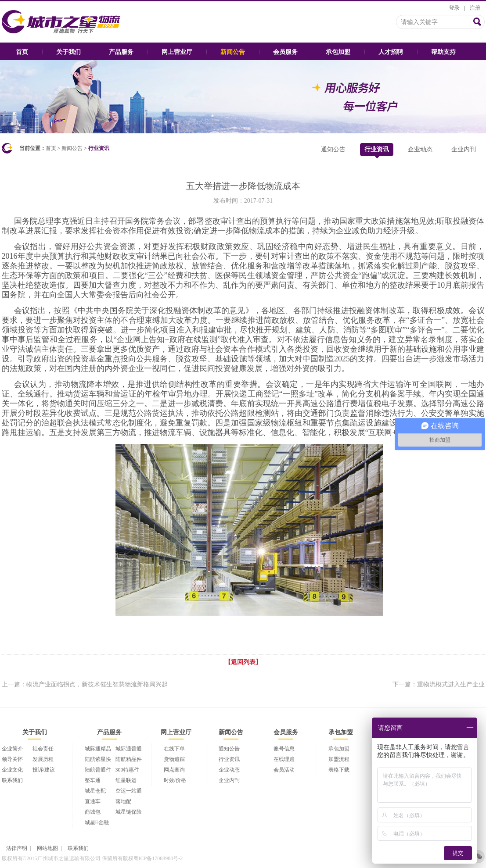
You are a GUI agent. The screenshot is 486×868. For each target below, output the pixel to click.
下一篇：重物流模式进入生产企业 (439, 684)
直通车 (93, 801)
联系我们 (12, 780)
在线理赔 (284, 759)
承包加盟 (338, 52)
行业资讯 (377, 151)
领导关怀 (12, 759)
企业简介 (12, 749)
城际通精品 (98, 749)
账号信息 (284, 749)
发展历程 (43, 759)
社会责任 (43, 749)
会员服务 (285, 52)
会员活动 (284, 770)
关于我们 (68, 52)
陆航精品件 (129, 759)
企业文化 (12, 770)
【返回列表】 (243, 662)
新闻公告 (233, 52)
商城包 (93, 812)
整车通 (93, 780)
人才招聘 (391, 52)
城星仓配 (95, 791)
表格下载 (339, 770)
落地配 (123, 801)
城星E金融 (97, 822)
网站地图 (47, 848)
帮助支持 (443, 52)
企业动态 (420, 149)
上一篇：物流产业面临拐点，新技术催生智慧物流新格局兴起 (85, 684)
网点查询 (174, 770)
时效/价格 (175, 780)
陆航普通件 (98, 770)
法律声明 (17, 848)
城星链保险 (129, 812)
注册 (475, 8)
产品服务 (121, 52)
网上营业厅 (177, 52)
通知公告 (333, 149)
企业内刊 (464, 149)
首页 (22, 52)
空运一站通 (129, 791)
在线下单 (174, 749)
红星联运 (126, 780)
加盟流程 (339, 759)
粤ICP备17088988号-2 (158, 858)
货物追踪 (174, 759)
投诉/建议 (44, 770)
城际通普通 (129, 749)
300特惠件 (127, 770)
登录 (454, 8)
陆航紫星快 (98, 759)
